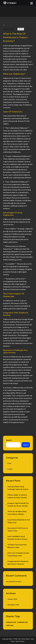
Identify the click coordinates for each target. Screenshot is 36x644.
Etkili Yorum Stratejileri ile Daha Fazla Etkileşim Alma (18, 554)
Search (9, 440)
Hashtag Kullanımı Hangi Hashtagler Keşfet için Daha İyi (18, 488)
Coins (9, 463)
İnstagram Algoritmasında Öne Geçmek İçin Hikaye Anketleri (18, 504)
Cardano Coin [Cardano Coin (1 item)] (11, 622)
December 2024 (13, 605)
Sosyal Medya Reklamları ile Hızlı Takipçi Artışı (19, 521)
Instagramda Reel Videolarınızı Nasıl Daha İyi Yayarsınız (18, 563)
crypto (21, 29)
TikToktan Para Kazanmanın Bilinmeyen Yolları (17, 546)
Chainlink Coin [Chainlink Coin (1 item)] (22, 622)
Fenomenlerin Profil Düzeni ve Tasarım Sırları (18, 529)
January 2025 (12, 599)
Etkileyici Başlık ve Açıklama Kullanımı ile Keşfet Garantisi (17, 496)
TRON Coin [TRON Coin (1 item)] (10, 625)
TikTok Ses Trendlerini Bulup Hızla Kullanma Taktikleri (17, 513)
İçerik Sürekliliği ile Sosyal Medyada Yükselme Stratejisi (17, 538)
